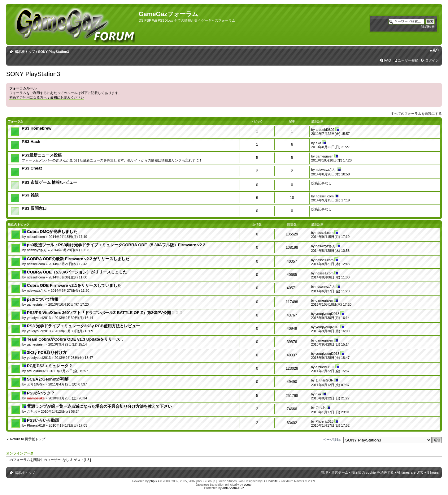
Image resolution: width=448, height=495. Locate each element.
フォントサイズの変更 (434, 50)
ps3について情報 (43, 299)
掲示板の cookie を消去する (373, 472)
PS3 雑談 (30, 195)
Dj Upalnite (270, 481)
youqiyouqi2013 (39, 318)
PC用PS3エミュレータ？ (50, 366)
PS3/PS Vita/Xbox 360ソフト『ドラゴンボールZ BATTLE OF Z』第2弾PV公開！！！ (105, 313)
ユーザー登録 (408, 60)
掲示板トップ (25, 52)
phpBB (154, 481)
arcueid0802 (325, 130)
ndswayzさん (326, 170)
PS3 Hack (31, 142)
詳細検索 (428, 27)
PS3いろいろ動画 (43, 420)
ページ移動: (332, 440)
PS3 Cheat (32, 168)
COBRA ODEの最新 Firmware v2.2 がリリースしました (78, 259)
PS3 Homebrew (37, 128)
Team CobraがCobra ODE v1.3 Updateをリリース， (76, 339)
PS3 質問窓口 (34, 208)
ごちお (32, 411)
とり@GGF (36, 384)
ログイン (432, 60)
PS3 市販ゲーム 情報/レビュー (49, 182)
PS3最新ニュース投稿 (42, 155)
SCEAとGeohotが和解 (48, 379)
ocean (248, 485)
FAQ (388, 60)
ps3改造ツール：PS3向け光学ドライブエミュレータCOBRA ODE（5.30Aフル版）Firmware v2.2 (116, 245)
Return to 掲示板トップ (28, 439)
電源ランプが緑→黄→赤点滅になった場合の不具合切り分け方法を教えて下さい (99, 406)
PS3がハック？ (41, 393)
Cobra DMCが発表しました (52, 232)
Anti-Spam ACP (233, 488)
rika (319, 143)
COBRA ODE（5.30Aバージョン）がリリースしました (77, 272)
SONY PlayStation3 (54, 52)
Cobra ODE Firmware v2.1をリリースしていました (74, 285)
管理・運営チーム (335, 472)
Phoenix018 (36, 425)
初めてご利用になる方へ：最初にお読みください (47, 97)
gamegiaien (325, 156)
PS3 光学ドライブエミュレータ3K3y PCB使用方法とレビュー (83, 326)
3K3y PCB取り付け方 (47, 353)
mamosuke (36, 398)
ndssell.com (325, 196)
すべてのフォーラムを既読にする (416, 114)
